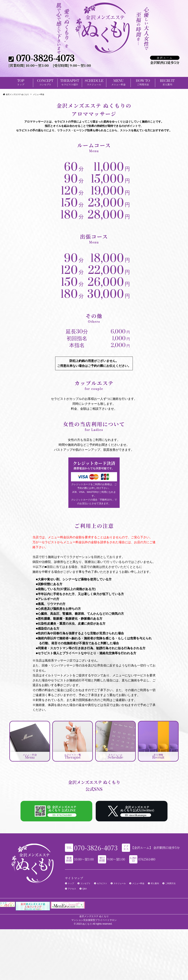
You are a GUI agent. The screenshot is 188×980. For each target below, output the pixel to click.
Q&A (85, 889)
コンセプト (85, 883)
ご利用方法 (170, 883)
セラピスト (102, 883)
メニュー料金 (138, 883)
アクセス (72, 889)
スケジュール (120, 883)
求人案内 (155, 883)
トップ (71, 883)
